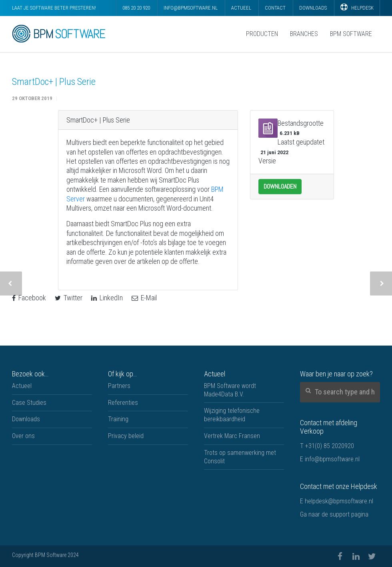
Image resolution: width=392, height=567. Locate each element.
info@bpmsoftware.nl (191, 8)
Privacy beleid (126, 436)
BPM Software (351, 34)
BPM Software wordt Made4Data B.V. (230, 390)
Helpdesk (357, 7)
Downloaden (280, 186)
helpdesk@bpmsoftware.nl (339, 501)
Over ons (23, 436)
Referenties (123, 403)
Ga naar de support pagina (334, 514)
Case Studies (29, 403)
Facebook (29, 298)
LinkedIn (107, 298)
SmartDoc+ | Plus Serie (54, 82)
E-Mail (144, 298)
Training (118, 419)
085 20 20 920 (136, 8)
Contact (275, 8)
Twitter (69, 298)
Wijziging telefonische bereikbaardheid (232, 415)
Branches (304, 34)
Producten (262, 34)
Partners (119, 386)
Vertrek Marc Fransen (232, 436)
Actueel (241, 8)
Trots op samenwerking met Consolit (240, 457)
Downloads (313, 8)
